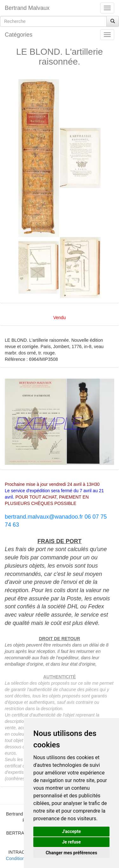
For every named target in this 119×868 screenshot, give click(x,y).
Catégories (19, 35)
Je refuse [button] (71, 842)
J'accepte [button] (71, 831)
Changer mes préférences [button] (71, 853)
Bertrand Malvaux (27, 8)
